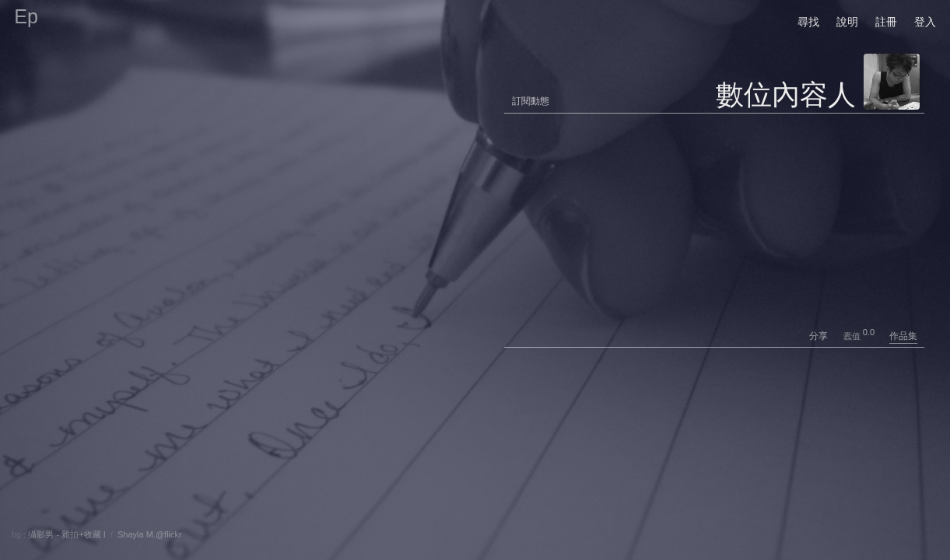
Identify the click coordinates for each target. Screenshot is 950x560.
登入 (925, 22)
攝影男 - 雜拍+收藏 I (67, 534)
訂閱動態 (531, 101)
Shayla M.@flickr (150, 534)
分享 (825, 336)
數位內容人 (786, 94)
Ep (26, 16)
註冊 (886, 22)
